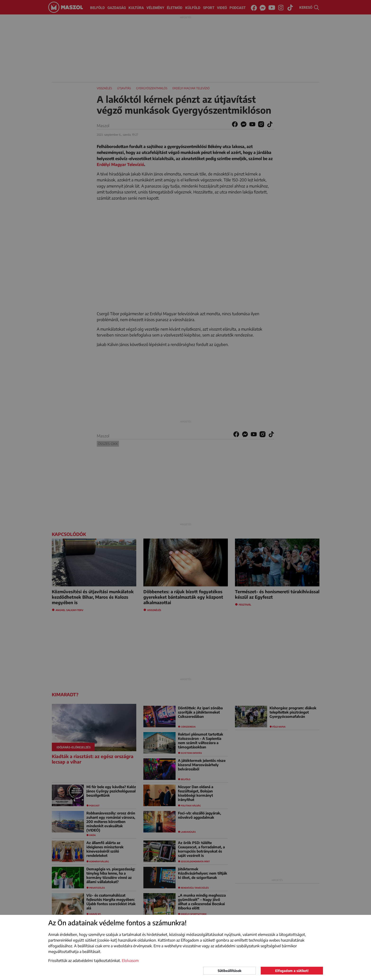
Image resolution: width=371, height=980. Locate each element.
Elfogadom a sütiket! (292, 971)
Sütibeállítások (230, 971)
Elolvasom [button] (130, 961)
